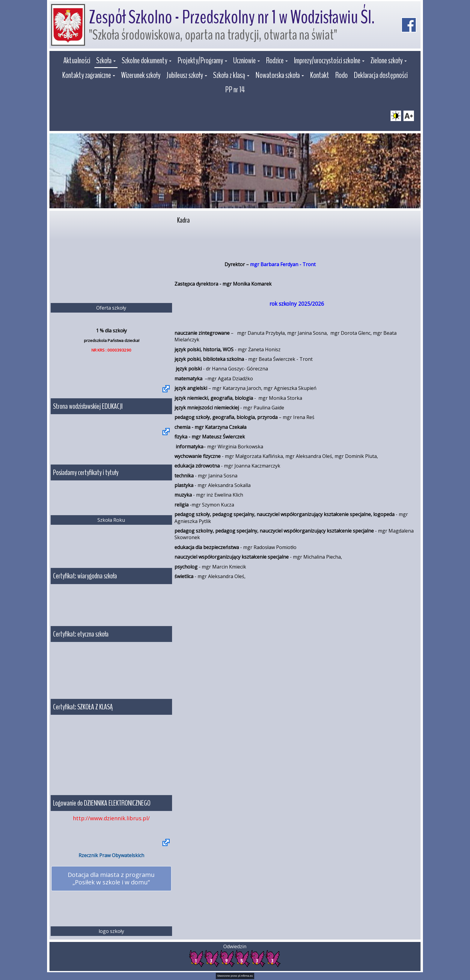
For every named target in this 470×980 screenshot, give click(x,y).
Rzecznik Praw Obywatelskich (111, 855)
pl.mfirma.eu (245, 976)
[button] (106, 61)
